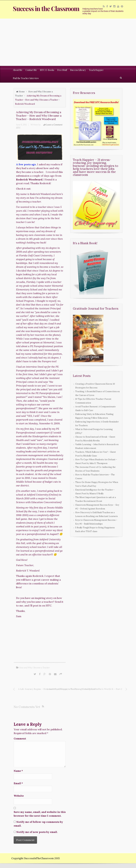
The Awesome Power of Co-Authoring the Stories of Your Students (95, 469)
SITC (18, 128)
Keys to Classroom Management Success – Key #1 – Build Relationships (96, 522)
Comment (20, 738)
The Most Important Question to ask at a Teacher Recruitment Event (96, 499)
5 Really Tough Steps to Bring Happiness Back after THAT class (95, 529)
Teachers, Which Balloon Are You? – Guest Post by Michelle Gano (96, 454)
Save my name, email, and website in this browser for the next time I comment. (40, 814)
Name (18, 771)
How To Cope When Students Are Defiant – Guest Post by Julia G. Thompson (96, 461)
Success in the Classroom (46, 9)
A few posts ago (26, 164)
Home (22, 92)
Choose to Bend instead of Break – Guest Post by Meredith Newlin (95, 439)
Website (19, 796)
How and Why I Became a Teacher (34, 668)
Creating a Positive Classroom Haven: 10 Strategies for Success (95, 386)
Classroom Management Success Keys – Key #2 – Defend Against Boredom (97, 507)
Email (18, 783)
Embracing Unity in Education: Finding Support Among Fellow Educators (94, 416)
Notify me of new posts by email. (37, 832)
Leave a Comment (54, 125)
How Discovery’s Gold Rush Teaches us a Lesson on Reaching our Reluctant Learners (96, 514)
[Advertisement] (68, 42)
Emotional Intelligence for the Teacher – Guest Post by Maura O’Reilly (95, 492)
